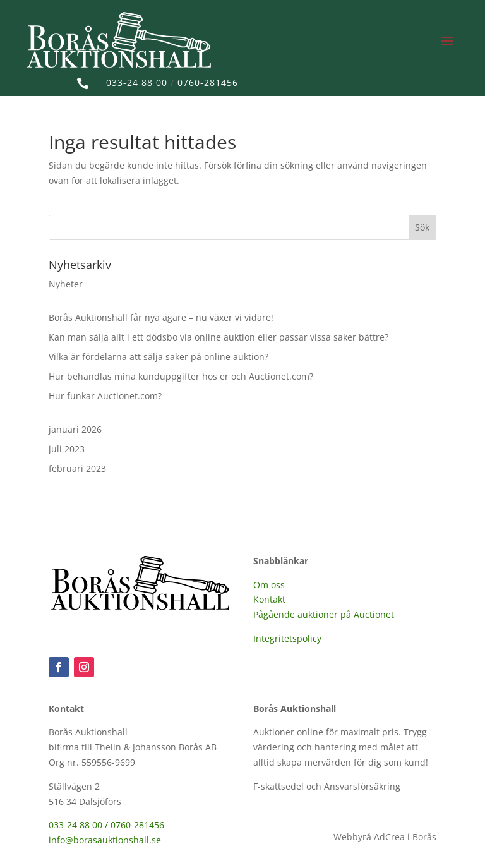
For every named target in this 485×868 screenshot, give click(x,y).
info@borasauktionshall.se (105, 840)
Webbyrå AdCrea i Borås (385, 837)
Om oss (269, 585)
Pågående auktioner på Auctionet (324, 614)
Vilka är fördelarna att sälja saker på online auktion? (159, 357)
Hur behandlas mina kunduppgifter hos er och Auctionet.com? (181, 376)
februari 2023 (77, 468)
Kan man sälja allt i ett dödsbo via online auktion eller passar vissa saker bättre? (219, 337)
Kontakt (269, 599)
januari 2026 (75, 429)
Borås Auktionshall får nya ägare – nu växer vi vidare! (161, 317)
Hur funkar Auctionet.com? (105, 396)
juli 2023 (67, 449)
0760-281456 (208, 82)
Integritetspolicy (287, 638)
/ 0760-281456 (135, 825)
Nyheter (66, 284)
